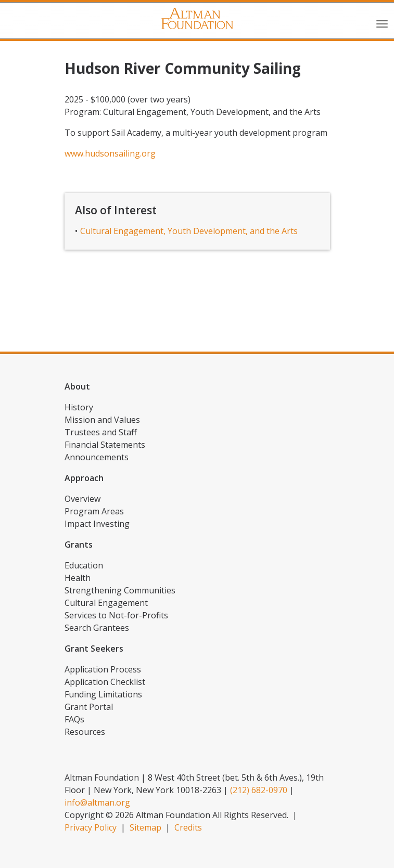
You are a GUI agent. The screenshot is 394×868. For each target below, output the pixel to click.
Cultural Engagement (106, 603)
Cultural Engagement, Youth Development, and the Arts (189, 231)
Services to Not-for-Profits (116, 615)
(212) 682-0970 (259, 790)
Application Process (103, 669)
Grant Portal (89, 707)
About (77, 386)
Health (78, 578)
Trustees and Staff (101, 432)
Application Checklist (105, 682)
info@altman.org (97, 802)
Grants (79, 545)
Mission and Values (102, 420)
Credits (188, 827)
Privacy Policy (91, 827)
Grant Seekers (94, 649)
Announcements (97, 457)
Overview (82, 499)
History (79, 407)
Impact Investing (97, 524)
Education (84, 565)
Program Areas (94, 511)
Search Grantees (97, 628)
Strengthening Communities (120, 590)
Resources (85, 732)
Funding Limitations (103, 694)
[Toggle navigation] (382, 23)
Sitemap (145, 827)
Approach (84, 478)
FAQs (74, 719)
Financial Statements (105, 445)
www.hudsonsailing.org (110, 153)
